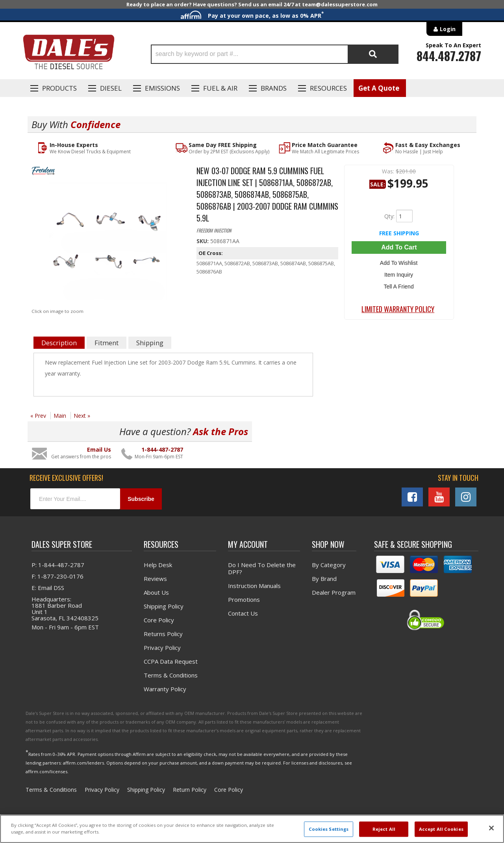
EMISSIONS (162, 88)
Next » (82, 416)
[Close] (491, 828)
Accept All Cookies (441, 829)
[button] (275, 54)
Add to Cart (399, 247)
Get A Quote (379, 88)
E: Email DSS (48, 588)
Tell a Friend (399, 285)
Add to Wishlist (399, 262)
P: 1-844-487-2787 (58, 565)
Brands (274, 88)
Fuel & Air (220, 88)
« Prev (38, 416)
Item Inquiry (399, 274)
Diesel (111, 88)
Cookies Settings (329, 829)
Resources (328, 88)
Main (60, 416)
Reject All (384, 829)
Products (59, 88)
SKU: (203, 241)
